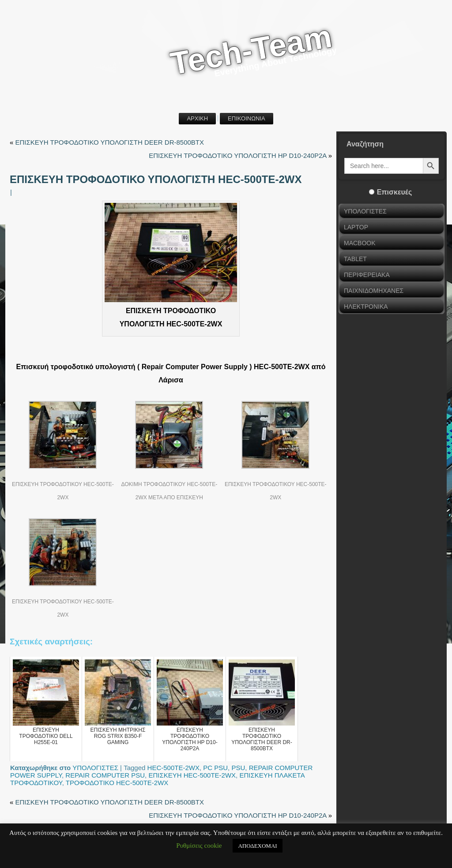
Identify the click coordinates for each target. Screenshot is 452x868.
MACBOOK (360, 243)
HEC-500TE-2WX (173, 768)
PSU (238, 768)
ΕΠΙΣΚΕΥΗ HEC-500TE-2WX (192, 775)
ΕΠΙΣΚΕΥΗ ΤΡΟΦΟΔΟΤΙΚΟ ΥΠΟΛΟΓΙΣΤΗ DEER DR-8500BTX (110, 142)
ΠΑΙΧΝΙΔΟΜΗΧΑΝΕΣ (374, 291)
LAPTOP (356, 227)
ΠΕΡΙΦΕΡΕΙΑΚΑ (367, 275)
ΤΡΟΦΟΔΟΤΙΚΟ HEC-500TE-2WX (117, 783)
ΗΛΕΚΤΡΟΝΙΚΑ (366, 307)
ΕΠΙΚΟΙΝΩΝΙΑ (246, 118)
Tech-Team (251, 50)
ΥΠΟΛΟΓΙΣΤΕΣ (95, 768)
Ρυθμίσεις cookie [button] (199, 846)
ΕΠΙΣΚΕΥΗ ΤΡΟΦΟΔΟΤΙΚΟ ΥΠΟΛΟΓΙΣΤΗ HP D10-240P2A (237, 155)
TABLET (355, 259)
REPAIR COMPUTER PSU (105, 775)
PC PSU (215, 768)
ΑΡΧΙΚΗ (197, 118)
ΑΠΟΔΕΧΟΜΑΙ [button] (257, 846)
